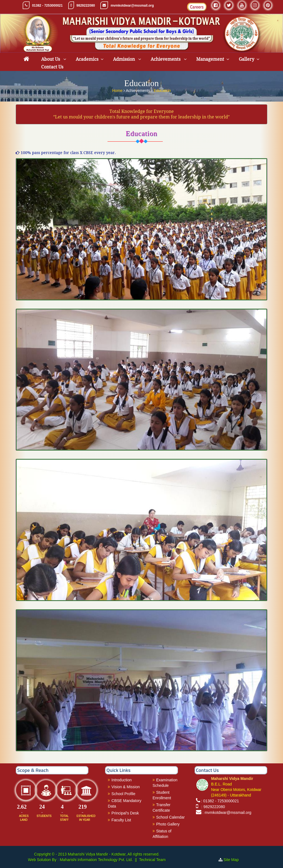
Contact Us (52, 67)
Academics (87, 59)
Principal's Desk (125, 813)
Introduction (121, 780)
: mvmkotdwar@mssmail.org (227, 813)
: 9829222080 (212, 807)
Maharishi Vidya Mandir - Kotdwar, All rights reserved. (114, 854)
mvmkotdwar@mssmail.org (132, 6)
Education (162, 90)
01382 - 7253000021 (47, 6)
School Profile (123, 794)
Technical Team (152, 860)
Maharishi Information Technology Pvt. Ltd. (96, 860)
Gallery (247, 59)
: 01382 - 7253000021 (220, 801)
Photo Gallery (168, 824)
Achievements (166, 59)
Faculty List (121, 820)
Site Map (233, 860)
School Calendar (171, 817)
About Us (51, 59)
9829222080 (86, 6)
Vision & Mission (125, 787)
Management (210, 59)
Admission (125, 59)
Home (118, 90)
